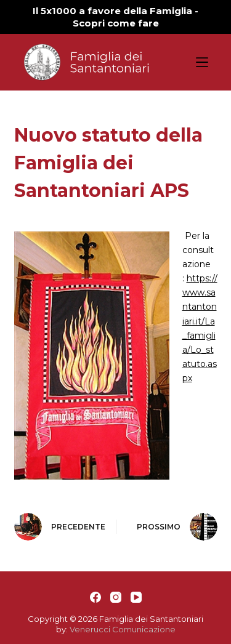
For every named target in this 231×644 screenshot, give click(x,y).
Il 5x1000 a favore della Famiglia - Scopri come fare (115, 17)
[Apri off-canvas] (202, 62)
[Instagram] (116, 597)
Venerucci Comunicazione (123, 629)
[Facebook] (95, 597)
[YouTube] (136, 597)
